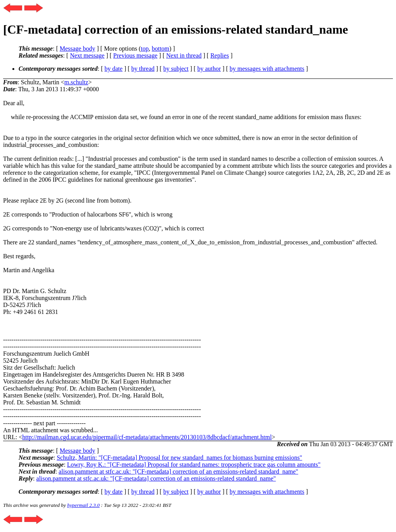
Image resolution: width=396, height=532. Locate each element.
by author (209, 69)
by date (114, 69)
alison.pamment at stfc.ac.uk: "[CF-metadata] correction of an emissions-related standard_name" (179, 471)
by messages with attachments (267, 69)
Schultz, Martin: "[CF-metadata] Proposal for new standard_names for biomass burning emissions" (180, 458)
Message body (77, 49)
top (145, 49)
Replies (220, 55)
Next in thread (184, 55)
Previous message (135, 55)
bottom (160, 49)
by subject (176, 69)
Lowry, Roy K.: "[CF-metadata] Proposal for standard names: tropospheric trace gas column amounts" (194, 465)
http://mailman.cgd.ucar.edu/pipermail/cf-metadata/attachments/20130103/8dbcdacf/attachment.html (147, 437)
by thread (143, 69)
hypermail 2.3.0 (84, 505)
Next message (87, 55)
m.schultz (76, 82)
